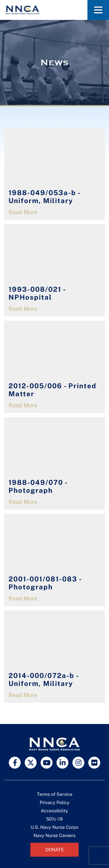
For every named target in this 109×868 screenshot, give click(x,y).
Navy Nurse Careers (54, 835)
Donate (55, 850)
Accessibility (54, 811)
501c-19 (54, 819)
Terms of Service (55, 794)
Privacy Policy (55, 803)
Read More (23, 212)
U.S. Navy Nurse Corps (54, 827)
